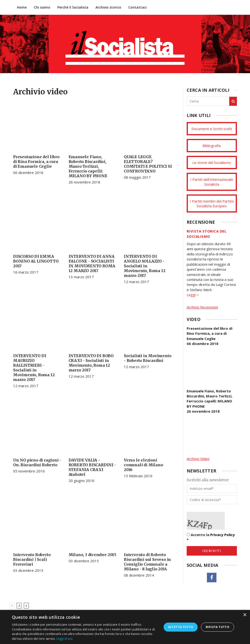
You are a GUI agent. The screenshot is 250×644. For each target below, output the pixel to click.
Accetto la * (211, 537)
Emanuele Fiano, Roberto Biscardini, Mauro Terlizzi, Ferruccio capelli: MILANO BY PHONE (88, 166)
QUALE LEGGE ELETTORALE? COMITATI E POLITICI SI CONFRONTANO (148, 164)
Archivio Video (198, 459)
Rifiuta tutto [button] (217, 627)
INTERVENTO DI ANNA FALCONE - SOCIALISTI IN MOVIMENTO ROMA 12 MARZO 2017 (92, 264)
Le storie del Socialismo (212, 162)
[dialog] (125, 627)
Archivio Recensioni (202, 307)
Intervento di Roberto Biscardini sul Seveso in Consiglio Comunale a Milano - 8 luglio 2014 (147, 562)
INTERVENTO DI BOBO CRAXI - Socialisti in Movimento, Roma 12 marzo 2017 (91, 363)
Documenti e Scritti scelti (212, 129)
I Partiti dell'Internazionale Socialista (212, 182)
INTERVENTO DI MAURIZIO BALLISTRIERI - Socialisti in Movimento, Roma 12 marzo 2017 (34, 368)
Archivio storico (108, 7)
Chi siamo (42, 7)
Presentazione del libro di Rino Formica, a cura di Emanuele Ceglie (36, 162)
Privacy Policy (222, 535)
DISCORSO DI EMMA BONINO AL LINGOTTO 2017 (36, 261)
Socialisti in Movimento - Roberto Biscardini (147, 358)
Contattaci (137, 7)
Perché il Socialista (73, 7)
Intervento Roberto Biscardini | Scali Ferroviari (32, 559)
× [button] (245, 615)
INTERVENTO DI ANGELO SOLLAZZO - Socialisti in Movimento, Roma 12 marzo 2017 (145, 266)
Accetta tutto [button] (181, 627)
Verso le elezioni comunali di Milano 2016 (143, 465)
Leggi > (193, 295)
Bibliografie (212, 146)
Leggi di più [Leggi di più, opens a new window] (65, 639)
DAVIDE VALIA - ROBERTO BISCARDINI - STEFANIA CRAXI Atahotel (92, 467)
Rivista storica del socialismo (207, 234)
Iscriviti (212, 551)
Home (22, 7)
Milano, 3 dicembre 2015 (92, 555)
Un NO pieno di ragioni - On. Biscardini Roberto (37, 462)
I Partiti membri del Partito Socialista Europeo (212, 203)
